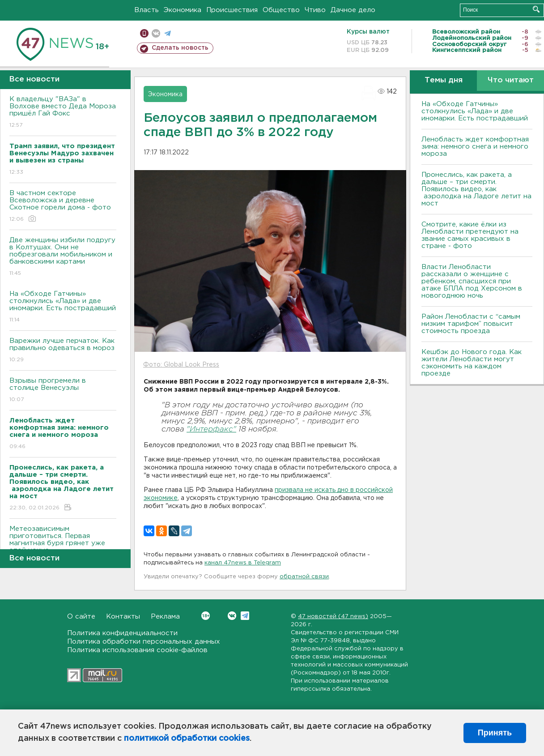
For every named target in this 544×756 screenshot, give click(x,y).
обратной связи (304, 577)
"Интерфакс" (211, 429)
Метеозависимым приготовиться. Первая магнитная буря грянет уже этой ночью (63, 546)
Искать (536, 9)
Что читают (511, 80)
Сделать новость (180, 48)
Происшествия (232, 10)
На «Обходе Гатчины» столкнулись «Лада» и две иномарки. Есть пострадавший (63, 307)
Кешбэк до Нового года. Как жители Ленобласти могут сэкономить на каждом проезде (472, 363)
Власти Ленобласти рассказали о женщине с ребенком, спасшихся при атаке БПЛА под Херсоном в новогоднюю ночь (472, 281)
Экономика (183, 10)
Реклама (165, 617)
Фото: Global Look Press (181, 365)
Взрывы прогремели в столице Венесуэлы (63, 391)
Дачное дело (353, 10)
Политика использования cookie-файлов (137, 650)
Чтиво (315, 10)
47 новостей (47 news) (333, 617)
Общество (281, 10)
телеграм (168, 33)
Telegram (245, 616)
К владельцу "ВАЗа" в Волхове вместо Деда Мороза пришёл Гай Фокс (63, 113)
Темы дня (444, 80)
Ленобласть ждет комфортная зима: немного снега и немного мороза (475, 147)
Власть (147, 10)
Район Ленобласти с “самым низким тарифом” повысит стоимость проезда (471, 324)
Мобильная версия (144, 33)
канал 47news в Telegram (243, 563)
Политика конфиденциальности (122, 633)
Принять (495, 733)
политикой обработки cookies (187, 739)
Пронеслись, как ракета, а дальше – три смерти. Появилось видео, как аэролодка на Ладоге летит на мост (476, 189)
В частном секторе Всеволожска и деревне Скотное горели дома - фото (63, 207)
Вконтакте (206, 616)
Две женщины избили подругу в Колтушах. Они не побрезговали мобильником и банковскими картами (63, 257)
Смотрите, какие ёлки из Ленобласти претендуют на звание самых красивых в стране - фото (470, 235)
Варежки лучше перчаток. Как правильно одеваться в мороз (63, 351)
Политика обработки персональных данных (144, 642)
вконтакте (156, 33)
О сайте (81, 617)
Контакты (123, 617)
